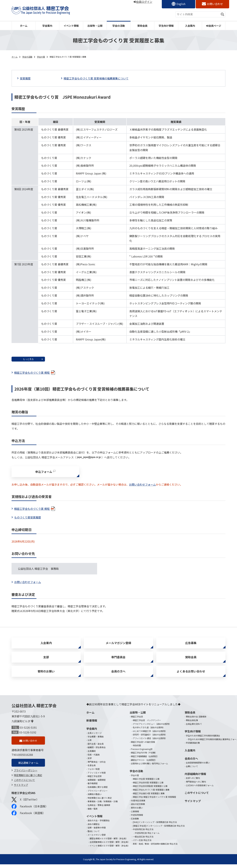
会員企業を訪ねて (194, 727)
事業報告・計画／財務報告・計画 (103, 805)
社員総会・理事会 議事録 (99, 809)
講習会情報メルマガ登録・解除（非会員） (109, 842)
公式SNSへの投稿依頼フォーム (200, 789)
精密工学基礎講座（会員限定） (145, 760)
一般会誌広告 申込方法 (143, 840)
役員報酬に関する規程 (98, 791)
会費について (192, 770)
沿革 (90, 744)
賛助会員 (142, 26)
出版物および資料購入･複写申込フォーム (149, 767)
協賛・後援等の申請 (97, 831)
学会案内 (47, 26)
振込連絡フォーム (28, 767)
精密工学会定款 (95, 780)
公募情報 (135, 815)
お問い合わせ (215, 4)
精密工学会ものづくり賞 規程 (35, 373)
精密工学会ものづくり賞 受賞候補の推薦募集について (96, 78)
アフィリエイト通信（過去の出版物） (150, 742)
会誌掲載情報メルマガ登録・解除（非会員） (110, 846)
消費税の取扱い (95, 798)
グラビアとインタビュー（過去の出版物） (152, 727)
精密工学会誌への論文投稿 (143, 746)
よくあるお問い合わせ (191, 675)
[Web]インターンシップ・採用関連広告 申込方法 (155, 826)
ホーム (24, 26)
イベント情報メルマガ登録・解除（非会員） (110, 849)
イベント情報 (71, 26)
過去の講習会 (94, 828)
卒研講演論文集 (193, 746)
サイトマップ (21, 789)
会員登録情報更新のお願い (198, 766)
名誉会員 (92, 769)
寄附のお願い (46, 675)
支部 (46, 659)
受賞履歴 (25, 78)
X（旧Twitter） (25, 804)
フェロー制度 (94, 773)
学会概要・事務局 (96, 740)
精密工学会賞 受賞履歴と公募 (146, 782)
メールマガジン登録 (118, 644)
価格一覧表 (93, 812)
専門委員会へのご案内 (196, 785)
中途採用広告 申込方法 (143, 833)
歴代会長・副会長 (96, 747)
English (181, 4)
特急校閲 (137, 749)
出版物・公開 (95, 26)
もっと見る (28, 359)
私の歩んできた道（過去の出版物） (149, 731)
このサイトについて (24, 784)
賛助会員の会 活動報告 (196, 720)
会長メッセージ (95, 736)
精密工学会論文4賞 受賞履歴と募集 (149, 797)
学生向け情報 (166, 26)
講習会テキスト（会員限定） (144, 764)
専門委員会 (118, 659)
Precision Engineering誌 (142, 753)
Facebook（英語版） (28, 817)
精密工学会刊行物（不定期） (144, 756)
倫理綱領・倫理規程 (97, 783)
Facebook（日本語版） (30, 811)
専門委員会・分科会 (97, 765)
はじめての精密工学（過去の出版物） (150, 735)
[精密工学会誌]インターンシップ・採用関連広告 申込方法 (159, 829)
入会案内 (190, 26)
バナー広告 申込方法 (142, 844)
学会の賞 (41, 57)
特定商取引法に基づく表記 (28, 779)
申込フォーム (44, 472)
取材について (94, 835)
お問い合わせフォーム (142, 485)
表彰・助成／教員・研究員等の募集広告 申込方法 (155, 847)
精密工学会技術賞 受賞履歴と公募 (148, 786)
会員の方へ (118, 675)
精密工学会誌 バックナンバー (147, 724)
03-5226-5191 (28, 731)
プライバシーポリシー (26, 775)
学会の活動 (119, 26)
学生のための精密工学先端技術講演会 (203, 739)
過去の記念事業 (138, 808)
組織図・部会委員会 (97, 751)
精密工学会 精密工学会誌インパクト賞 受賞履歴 (154, 800)
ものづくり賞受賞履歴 (28, 518)
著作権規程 (93, 787)
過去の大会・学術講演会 (99, 824)
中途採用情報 (137, 818)
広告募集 (191, 644)
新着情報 (92, 724)
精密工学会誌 (137, 720)
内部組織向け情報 (195, 777)
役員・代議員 (94, 758)
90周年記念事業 (138, 804)
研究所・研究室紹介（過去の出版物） (150, 738)
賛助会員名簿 (192, 724)
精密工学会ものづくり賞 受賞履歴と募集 (151, 793)
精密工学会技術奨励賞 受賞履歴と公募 (150, 790)
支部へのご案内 (193, 782)
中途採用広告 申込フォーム (147, 837)
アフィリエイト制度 (97, 776)
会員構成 (92, 755)
